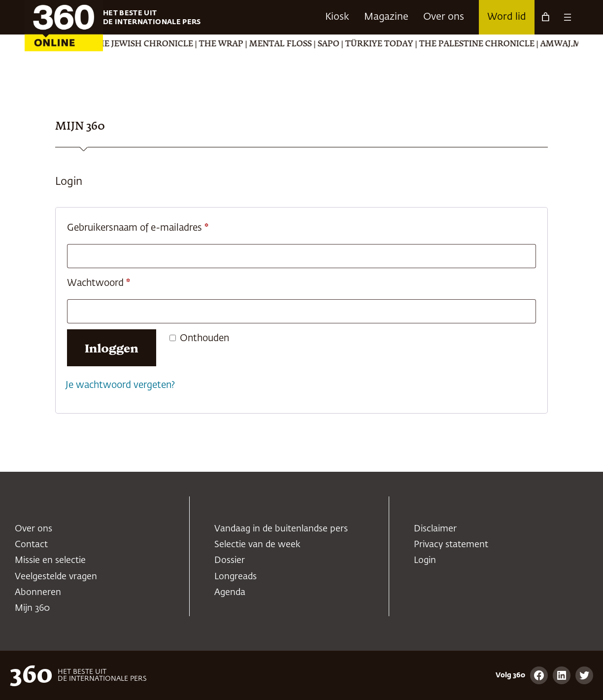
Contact (31, 545)
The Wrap (239, 44)
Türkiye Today (397, 44)
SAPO (346, 44)
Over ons (33, 529)
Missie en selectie (50, 560)
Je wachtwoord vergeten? (120, 385)
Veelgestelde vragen (56, 577)
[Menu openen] (568, 17)
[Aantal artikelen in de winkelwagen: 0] (546, 17)
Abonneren (38, 593)
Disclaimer (435, 529)
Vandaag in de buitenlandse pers (281, 529)
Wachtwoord (114, 281)
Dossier (230, 560)
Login (425, 560)
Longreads (235, 577)
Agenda (230, 593)
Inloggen (112, 347)
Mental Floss (298, 44)
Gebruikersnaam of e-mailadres (153, 226)
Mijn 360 (32, 608)
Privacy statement (451, 545)
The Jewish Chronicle (160, 44)
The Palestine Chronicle (495, 44)
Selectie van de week (257, 545)
